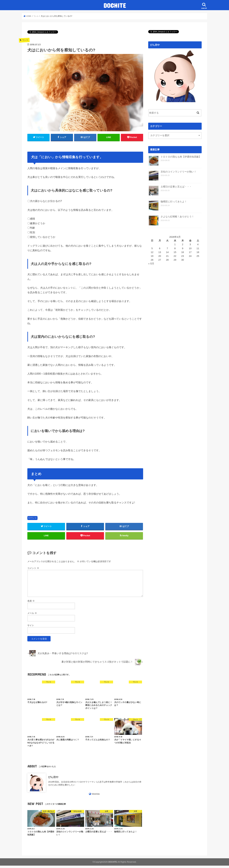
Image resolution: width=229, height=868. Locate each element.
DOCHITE (115, 5)
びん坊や (53, 779)
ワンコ (34, 518)
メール (32, 615)
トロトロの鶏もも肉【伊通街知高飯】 (181, 157)
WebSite (96, 796)
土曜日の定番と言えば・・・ (176, 187)
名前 (31, 603)
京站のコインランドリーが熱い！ (179, 172)
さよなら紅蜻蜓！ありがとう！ (177, 216)
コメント (33, 570)
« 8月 (151, 264)
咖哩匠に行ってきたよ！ (174, 202)
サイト (31, 628)
